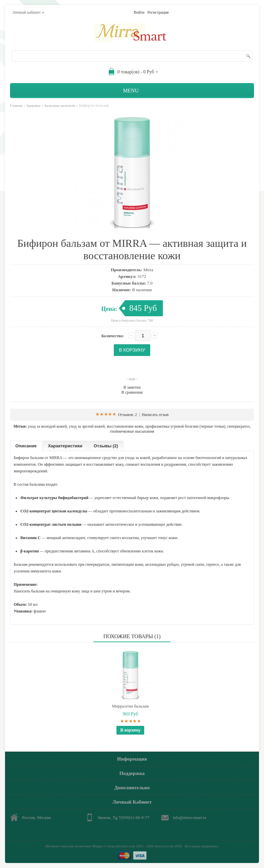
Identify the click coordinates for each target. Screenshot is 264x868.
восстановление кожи (125, 426)
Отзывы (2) (106, 446)
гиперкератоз (238, 426)
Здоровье (33, 105)
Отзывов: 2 (127, 415)
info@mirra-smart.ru (190, 818)
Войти (139, 12)
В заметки (132, 387)
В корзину (130, 730)
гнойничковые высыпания (132, 431)
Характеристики (65, 446)
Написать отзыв (155, 415)
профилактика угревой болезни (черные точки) (185, 426)
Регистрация (158, 12)
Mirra (148, 270)
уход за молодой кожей (47, 426)
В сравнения (132, 392)
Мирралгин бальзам (130, 706)
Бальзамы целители (60, 105)
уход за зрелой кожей (87, 426)
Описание (26, 446)
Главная (16, 105)
